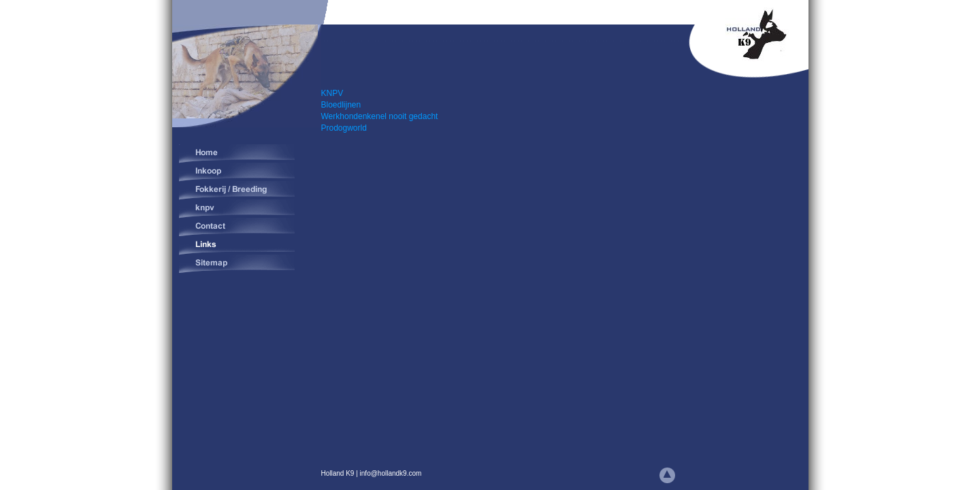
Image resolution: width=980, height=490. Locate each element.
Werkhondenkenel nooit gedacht (380, 116)
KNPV (333, 93)
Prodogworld (344, 128)
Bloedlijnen (341, 105)
